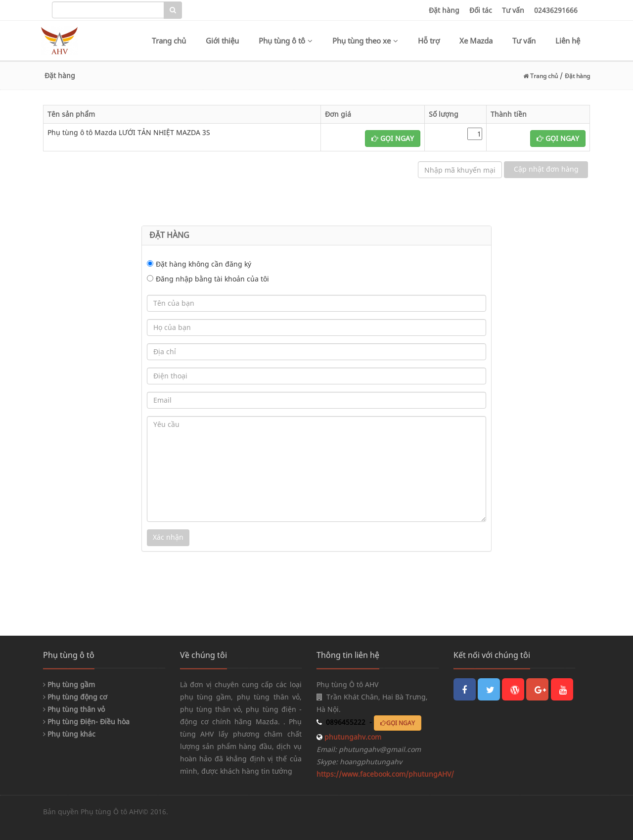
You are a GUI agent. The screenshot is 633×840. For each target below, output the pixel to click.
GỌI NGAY (393, 138)
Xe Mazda (476, 41)
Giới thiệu (222, 41)
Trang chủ (169, 41)
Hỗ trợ (429, 41)
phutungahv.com (352, 737)
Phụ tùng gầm (69, 684)
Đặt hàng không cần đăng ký (203, 264)
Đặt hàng (444, 10)
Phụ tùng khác (69, 734)
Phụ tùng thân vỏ (74, 709)
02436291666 (556, 10)
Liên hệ (568, 41)
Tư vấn (513, 10)
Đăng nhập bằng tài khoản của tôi (212, 279)
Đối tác (481, 10)
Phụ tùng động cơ (75, 697)
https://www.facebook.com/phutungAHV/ (385, 774)
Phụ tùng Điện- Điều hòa (86, 722)
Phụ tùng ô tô (286, 41)
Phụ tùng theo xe (365, 41)
